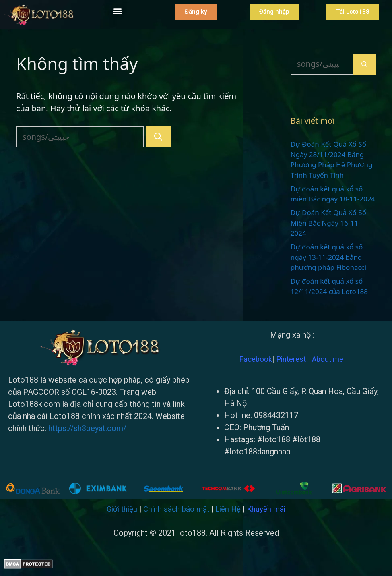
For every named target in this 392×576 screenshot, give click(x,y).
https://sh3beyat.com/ (87, 428)
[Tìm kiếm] (158, 137)
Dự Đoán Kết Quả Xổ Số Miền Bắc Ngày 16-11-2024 (328, 223)
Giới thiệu (122, 509)
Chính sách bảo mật (176, 509)
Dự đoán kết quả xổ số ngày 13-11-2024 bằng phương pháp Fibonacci (328, 257)
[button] (118, 11)
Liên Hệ (228, 509)
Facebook (256, 359)
